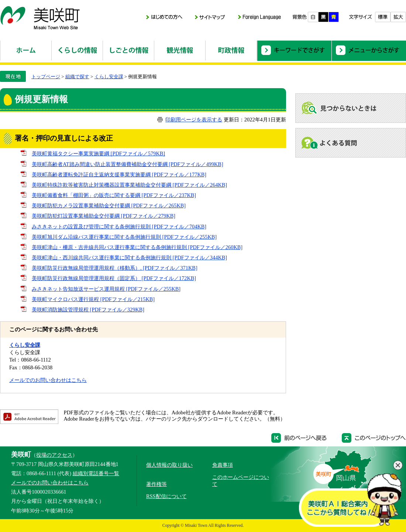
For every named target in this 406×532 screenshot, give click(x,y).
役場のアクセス (54, 455)
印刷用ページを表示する (194, 120)
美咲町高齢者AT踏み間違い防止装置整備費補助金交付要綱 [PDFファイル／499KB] (128, 164)
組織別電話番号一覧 (96, 473)
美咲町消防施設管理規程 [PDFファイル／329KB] (88, 310)
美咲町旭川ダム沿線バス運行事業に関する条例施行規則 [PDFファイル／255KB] (124, 237)
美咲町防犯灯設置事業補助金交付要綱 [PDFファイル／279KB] (104, 216)
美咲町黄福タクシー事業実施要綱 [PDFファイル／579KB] (98, 153)
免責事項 (223, 465)
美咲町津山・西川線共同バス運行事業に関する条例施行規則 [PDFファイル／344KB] (129, 258)
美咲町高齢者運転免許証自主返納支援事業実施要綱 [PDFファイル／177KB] (119, 175)
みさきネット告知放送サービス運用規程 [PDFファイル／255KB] (106, 289)
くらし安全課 (109, 77)
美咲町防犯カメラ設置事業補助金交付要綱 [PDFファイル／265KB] (109, 205)
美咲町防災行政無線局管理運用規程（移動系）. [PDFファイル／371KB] (115, 268)
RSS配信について (166, 496)
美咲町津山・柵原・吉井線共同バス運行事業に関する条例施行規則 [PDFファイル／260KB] (137, 247)
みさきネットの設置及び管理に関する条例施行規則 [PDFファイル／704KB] (119, 227)
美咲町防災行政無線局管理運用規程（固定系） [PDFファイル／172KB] (114, 278)
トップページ (46, 77)
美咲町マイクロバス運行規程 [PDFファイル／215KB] (93, 299)
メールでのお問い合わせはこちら (48, 380)
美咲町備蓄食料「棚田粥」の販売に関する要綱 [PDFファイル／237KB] (114, 195)
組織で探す (77, 77)
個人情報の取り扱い (169, 465)
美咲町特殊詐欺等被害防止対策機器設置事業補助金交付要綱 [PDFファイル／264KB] (129, 185)
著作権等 (156, 484)
